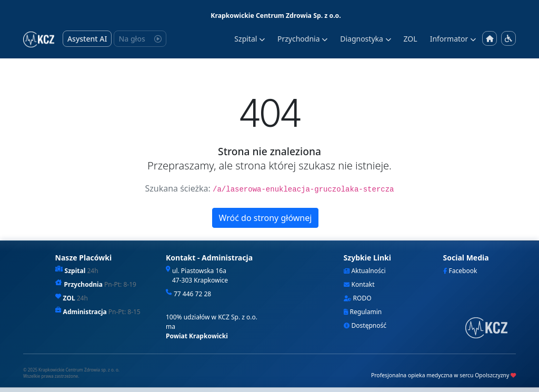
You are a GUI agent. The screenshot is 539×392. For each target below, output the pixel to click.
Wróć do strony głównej (266, 218)
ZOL (411, 39)
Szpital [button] (249, 39)
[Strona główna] (490, 39)
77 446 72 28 (192, 294)
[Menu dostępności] (508, 38)
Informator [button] (453, 39)
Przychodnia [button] (302, 39)
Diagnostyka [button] (365, 39)
